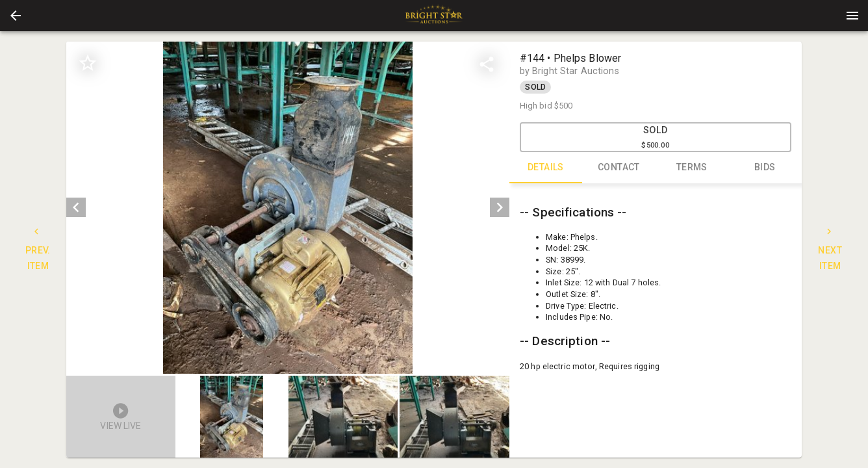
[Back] (16, 16)
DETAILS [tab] (546, 168)
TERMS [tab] (692, 168)
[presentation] (434, 16)
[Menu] (852, 16)
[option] (287, 208)
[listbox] (287, 208)
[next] (500, 207)
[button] (16, 16)
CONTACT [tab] (619, 168)
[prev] (76, 207)
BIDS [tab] (765, 168)
